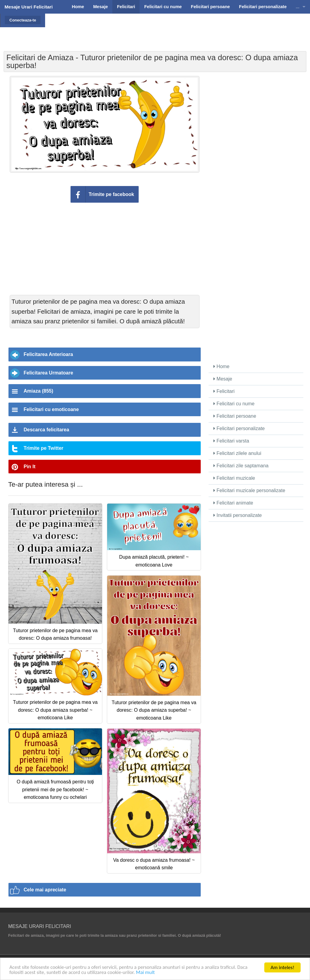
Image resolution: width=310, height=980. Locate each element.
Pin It (30, 467)
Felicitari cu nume (234, 404)
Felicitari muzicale (234, 478)
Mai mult (146, 973)
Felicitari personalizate (239, 428)
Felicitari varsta (231, 441)
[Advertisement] (175, 29)
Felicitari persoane (235, 416)
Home (221, 366)
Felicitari (224, 391)
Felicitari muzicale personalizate (249, 490)
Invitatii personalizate (238, 515)
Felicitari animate (233, 503)
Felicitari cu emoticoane (51, 409)
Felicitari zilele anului (237, 453)
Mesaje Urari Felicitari (29, 7)
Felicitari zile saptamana (241, 466)
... (298, 7)
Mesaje (223, 379)
